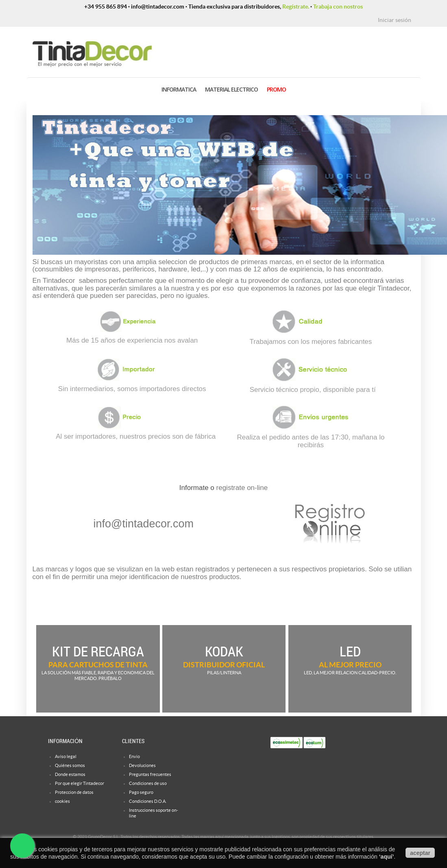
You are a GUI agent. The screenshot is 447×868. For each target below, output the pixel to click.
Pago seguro (141, 792)
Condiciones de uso (148, 783)
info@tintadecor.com (144, 524)
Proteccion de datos (74, 792)
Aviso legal (66, 756)
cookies (62, 801)
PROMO (276, 89)
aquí (387, 857)
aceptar (420, 853)
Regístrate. (296, 7)
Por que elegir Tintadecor (80, 783)
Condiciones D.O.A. (148, 801)
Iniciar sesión (395, 20)
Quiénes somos (70, 765)
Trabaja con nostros (338, 7)
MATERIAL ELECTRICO (231, 89)
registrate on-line (242, 488)
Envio (134, 756)
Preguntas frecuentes (150, 774)
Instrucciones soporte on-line (154, 813)
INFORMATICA (179, 89)
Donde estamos (70, 774)
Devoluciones (142, 765)
